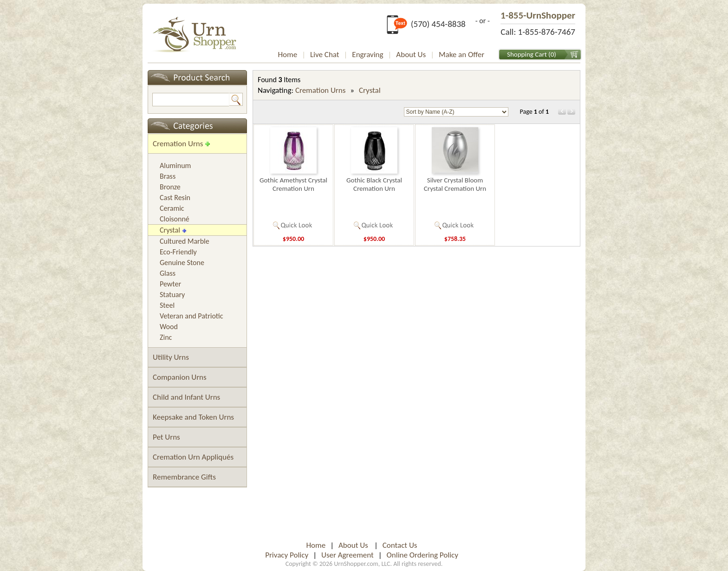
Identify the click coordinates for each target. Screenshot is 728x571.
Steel (167, 305)
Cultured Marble (185, 241)
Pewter (170, 284)
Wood (169, 327)
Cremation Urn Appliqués (193, 457)
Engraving (367, 55)
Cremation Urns (178, 144)
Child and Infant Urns (186, 397)
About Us (411, 55)
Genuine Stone (182, 263)
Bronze (170, 187)
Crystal (170, 230)
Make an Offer (461, 55)
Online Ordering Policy (422, 555)
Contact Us (400, 545)
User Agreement (348, 555)
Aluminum (175, 165)
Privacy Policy (287, 555)
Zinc (166, 337)
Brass (168, 176)
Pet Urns (166, 437)
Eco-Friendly (178, 252)
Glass (168, 273)
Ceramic (172, 208)
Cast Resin (175, 198)
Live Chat (325, 55)
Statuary (172, 295)
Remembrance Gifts (184, 477)
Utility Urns (171, 357)
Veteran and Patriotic (192, 316)
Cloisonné (175, 219)
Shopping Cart (527, 54)
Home (288, 55)
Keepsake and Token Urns (193, 417)
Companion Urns (180, 377)
